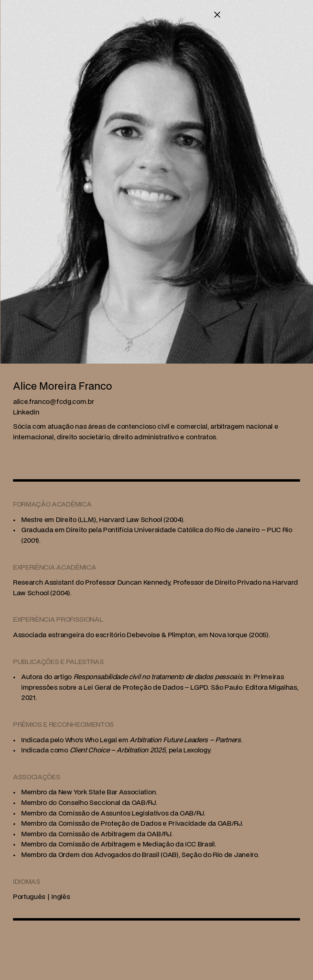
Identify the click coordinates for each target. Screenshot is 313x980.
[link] (53, 401)
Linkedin (26, 412)
